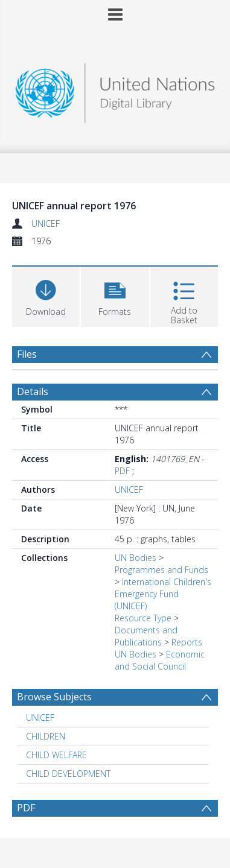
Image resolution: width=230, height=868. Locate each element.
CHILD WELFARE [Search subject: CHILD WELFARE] (56, 755)
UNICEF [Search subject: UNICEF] (40, 718)
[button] (115, 295)
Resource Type (143, 618)
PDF (122, 471)
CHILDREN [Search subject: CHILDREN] (46, 736)
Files (27, 354)
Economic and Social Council (160, 660)
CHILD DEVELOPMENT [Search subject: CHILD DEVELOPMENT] (68, 774)
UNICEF (46, 223)
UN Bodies (136, 558)
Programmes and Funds (161, 570)
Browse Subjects (54, 697)
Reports (187, 642)
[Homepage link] (115, 90)
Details (33, 391)
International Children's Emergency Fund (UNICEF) (163, 594)
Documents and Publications (146, 636)
